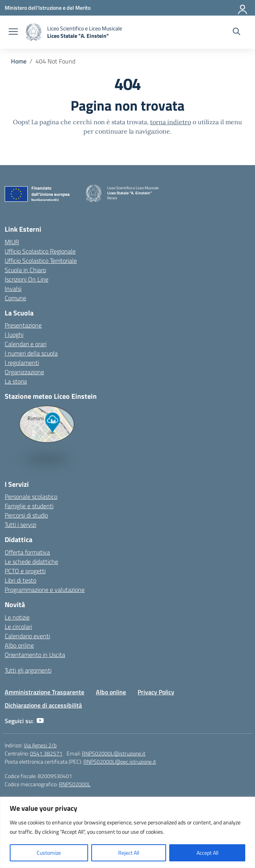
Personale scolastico (31, 497)
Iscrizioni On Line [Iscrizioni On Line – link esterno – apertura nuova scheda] (27, 279)
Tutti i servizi (20, 525)
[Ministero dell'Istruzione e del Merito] (48, 8)
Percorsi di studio (26, 515)
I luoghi (14, 335)
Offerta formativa (27, 552)
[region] (127, 832)
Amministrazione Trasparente (44, 692)
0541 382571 (46, 753)
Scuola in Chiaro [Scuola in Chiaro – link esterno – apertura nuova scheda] (25, 270)
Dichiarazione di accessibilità (43, 705)
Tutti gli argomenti (28, 670)
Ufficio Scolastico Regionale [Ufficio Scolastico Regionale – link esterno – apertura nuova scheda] (40, 251)
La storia (16, 381)
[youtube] (40, 721)
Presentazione (23, 325)
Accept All (207, 853)
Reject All (129, 853)
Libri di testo (20, 580)
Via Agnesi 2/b (40, 745)
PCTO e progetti (25, 571)
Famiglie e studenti (29, 506)
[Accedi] (243, 8)
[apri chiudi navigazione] (13, 32)
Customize (49, 853)
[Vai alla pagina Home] (19, 61)
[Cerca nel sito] (236, 32)
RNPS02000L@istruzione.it (114, 753)
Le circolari (18, 627)
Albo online (19, 645)
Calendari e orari (26, 344)
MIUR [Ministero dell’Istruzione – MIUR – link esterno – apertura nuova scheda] (12, 242)
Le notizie (17, 617)
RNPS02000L (75, 784)
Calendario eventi (27, 636)
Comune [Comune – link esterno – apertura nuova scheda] (15, 298)
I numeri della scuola (31, 353)
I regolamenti (22, 363)
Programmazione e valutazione (45, 590)
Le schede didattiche (31, 562)
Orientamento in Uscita (35, 655)
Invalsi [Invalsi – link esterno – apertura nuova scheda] (13, 289)
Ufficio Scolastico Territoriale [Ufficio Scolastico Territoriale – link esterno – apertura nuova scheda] (41, 261)
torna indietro (171, 122)
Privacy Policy (156, 692)
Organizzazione (24, 372)
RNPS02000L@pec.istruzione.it (120, 761)
